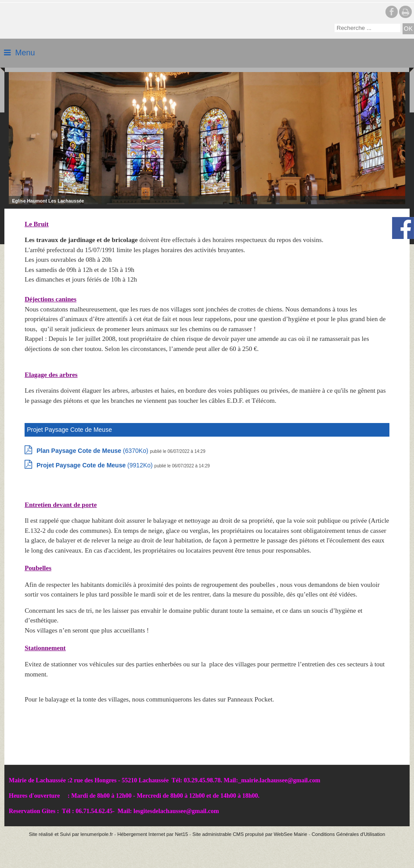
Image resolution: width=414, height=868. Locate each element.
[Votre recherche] (367, 28)
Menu (25, 53)
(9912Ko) (95, 465)
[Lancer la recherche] (408, 29)
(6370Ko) (93, 451)
